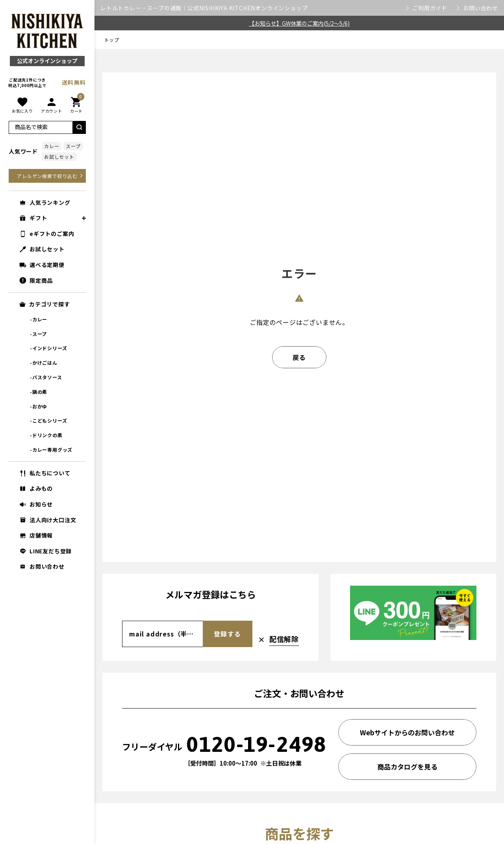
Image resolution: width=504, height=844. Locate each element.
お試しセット (59, 157)
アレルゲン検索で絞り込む (47, 176)
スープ (73, 146)
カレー (52, 146)
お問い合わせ (481, 8)
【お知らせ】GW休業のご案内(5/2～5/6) (299, 23)
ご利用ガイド (430, 8)
